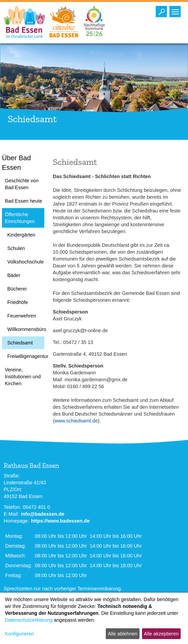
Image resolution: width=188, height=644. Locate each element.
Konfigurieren (19, 634)
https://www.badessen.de (60, 521)
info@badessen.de (43, 514)
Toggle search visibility (162, 10)
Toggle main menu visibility (176, 10)
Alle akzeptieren (161, 634)
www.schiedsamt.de (76, 421)
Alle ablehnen (123, 634)
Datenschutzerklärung (29, 620)
